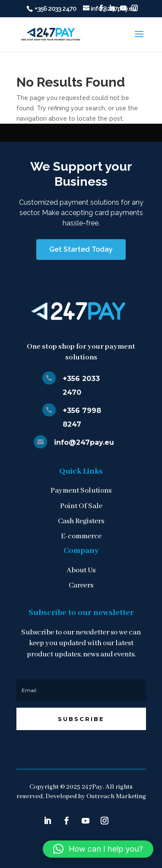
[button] (98, 849)
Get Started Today (81, 249)
